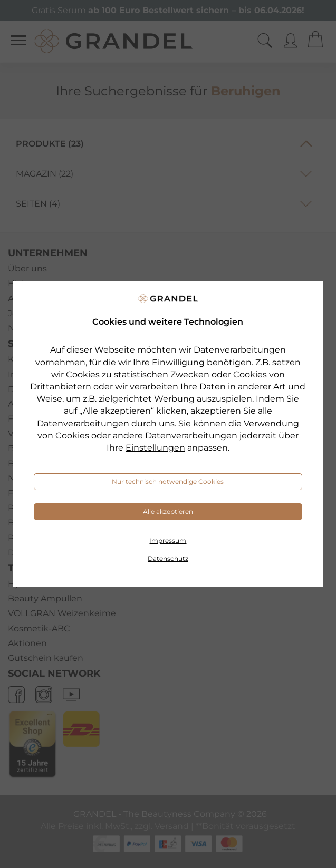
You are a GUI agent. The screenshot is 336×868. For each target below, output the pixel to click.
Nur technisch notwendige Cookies (168, 481)
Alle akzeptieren (168, 511)
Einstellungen (155, 448)
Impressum (168, 540)
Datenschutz (168, 558)
